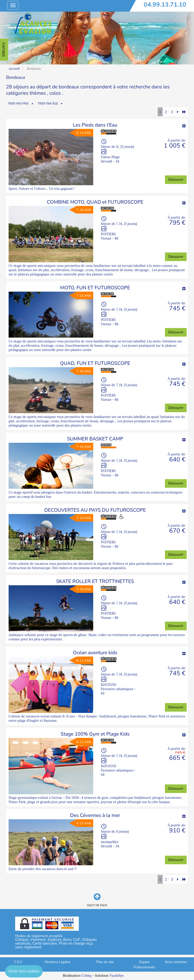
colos (55, 93)
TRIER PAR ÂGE (48, 104)
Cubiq (86, 975)
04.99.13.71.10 (165, 5)
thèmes (38, 93)
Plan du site (105, 962)
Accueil (14, 69)
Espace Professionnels (144, 965)
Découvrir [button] (176, 180)
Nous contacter (176, 962)
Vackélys (116, 975)
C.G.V (18, 962)
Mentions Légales (58, 962)
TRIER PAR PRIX (18, 104)
